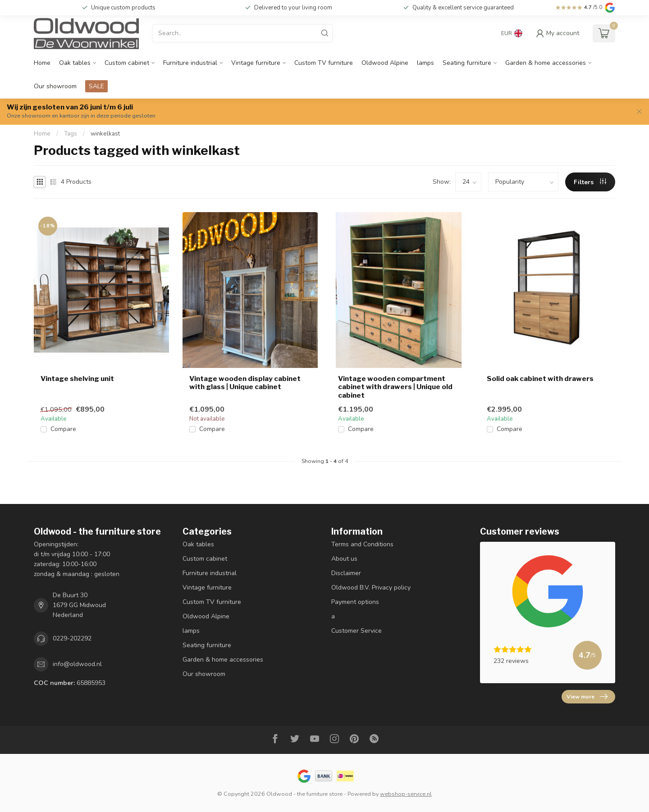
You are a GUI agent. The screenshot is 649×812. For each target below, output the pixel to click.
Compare (63, 429)
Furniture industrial (190, 63)
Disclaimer (346, 573)
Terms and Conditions (362, 544)
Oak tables (75, 63)
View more (587, 697)
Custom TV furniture (324, 63)
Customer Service (356, 631)
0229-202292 (72, 638)
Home (42, 63)
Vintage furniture (256, 63)
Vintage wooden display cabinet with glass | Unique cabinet (245, 383)
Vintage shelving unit (77, 379)
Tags (71, 134)
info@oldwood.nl (77, 664)
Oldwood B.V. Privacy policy (371, 587)
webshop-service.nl (406, 794)
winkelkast (105, 134)
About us (344, 559)
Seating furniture (467, 63)
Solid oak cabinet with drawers (540, 379)
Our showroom (55, 86)
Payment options (355, 602)
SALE (96, 86)
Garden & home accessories (546, 63)
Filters (590, 182)
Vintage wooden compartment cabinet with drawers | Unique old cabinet (395, 387)
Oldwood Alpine (385, 63)
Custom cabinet (127, 63)
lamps (425, 63)
